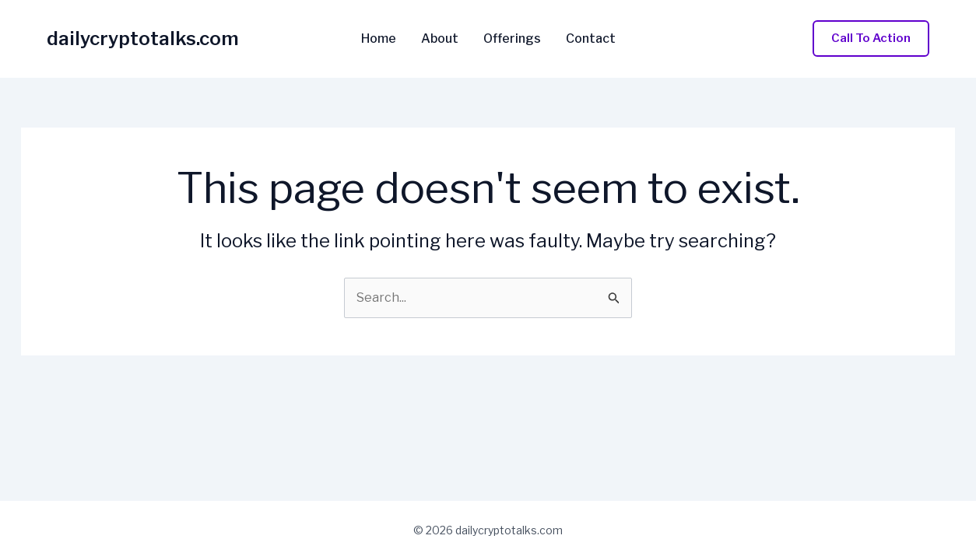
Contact (591, 39)
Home (379, 39)
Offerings (512, 39)
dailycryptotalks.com (143, 38)
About (440, 39)
